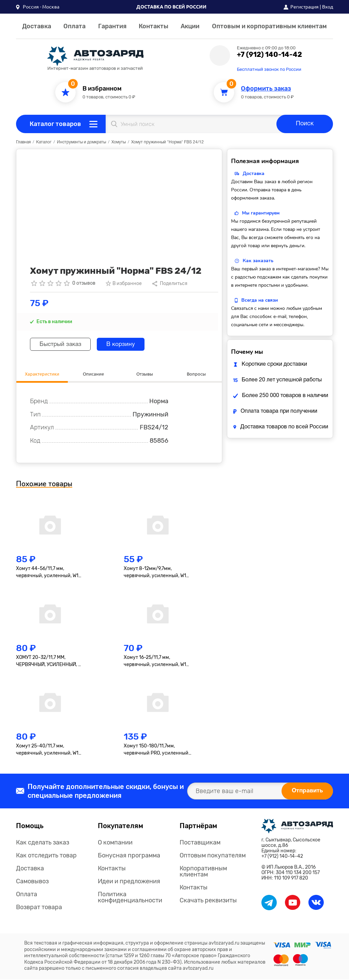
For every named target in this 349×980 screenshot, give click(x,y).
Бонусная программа (129, 856)
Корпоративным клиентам (203, 872)
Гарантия (112, 26)
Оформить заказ (266, 89)
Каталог (44, 142)
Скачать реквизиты (208, 901)
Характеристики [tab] (42, 374)
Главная (23, 142)
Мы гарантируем (261, 213)
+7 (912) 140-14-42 (269, 54)
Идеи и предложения (129, 882)
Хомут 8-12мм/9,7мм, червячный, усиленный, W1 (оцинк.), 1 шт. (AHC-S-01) (155, 573)
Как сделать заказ (43, 843)
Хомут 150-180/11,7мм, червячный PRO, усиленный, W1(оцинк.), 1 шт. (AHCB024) (157, 751)
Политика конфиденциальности (130, 898)
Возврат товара (39, 908)
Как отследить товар (46, 856)
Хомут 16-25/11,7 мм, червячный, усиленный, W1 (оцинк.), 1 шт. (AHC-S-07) (155, 662)
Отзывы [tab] (145, 374)
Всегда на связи (260, 300)
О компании (115, 843)
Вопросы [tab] (196, 374)
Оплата (74, 26)
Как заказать (258, 261)
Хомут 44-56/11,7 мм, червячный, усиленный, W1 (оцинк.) (47, 573)
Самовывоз (32, 882)
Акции (190, 26)
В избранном (102, 89)
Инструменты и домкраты (81, 142)
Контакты (154, 26)
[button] (38, 7)
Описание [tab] (93, 374)
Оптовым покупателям (213, 856)
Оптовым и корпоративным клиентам (269, 26)
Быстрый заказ (63, 344)
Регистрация (305, 7)
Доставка (37, 26)
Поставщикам (200, 843)
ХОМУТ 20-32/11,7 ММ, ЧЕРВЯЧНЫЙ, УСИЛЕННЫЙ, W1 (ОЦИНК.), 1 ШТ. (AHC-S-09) (50, 662)
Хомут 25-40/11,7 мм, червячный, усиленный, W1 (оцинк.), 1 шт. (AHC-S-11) (47, 751)
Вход (328, 7)
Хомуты (119, 142)
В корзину (126, 344)
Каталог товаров (55, 124)
